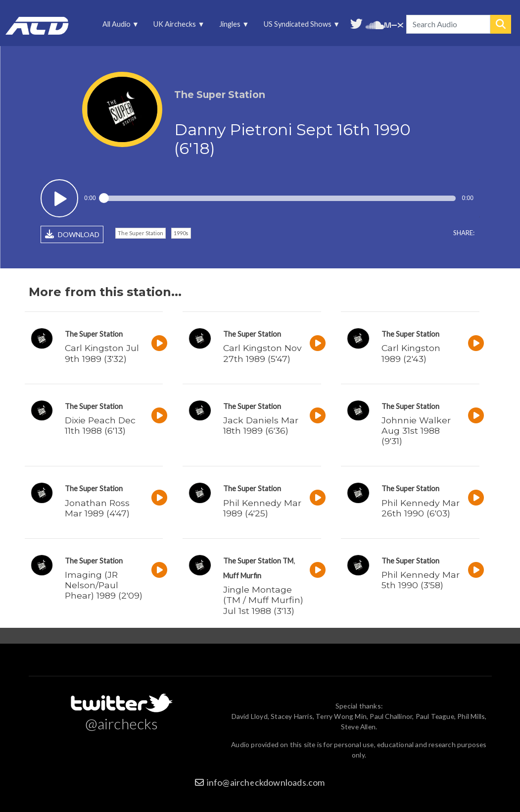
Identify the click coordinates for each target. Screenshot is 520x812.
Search (501, 24)
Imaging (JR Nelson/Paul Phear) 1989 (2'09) (104, 585)
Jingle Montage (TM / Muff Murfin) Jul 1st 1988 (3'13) (263, 600)
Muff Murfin (242, 576)
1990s (181, 233)
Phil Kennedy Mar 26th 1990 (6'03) (421, 508)
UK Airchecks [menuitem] (176, 26)
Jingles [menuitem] (231, 26)
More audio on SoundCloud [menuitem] (375, 24)
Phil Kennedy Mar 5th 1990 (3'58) (421, 580)
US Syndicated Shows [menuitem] (299, 26)
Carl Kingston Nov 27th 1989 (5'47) (262, 353)
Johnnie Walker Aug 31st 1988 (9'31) (416, 431)
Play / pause (60, 198)
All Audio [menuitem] (117, 26)
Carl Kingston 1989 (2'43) (411, 353)
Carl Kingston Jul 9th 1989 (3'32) (102, 353)
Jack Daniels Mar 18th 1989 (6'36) (261, 425)
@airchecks (122, 723)
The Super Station (141, 233)
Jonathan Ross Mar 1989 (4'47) (97, 508)
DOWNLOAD (72, 234)
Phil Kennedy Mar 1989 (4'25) (262, 508)
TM (288, 561)
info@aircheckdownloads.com (266, 782)
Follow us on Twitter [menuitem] (356, 23)
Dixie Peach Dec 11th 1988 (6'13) (100, 425)
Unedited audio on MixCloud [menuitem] (394, 24)
